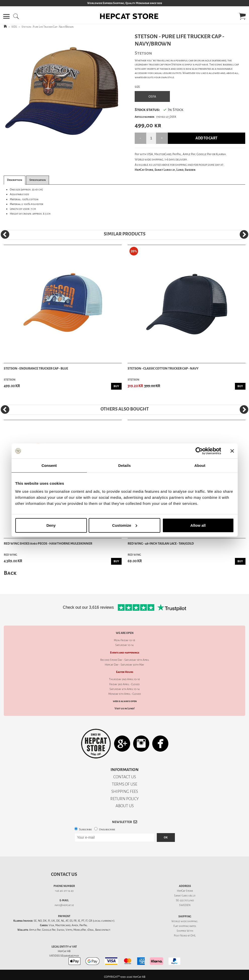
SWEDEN (185, 905)
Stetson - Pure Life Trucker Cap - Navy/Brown (48, 27)
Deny (51, 525)
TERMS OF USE (124, 784)
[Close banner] (232, 451)
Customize (125, 525)
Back (10, 573)
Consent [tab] (49, 465)
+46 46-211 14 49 (64, 891)
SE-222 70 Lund (185, 900)
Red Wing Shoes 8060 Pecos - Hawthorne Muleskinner (48, 543)
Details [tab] (125, 465)
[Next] (244, 234)
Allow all (198, 525)
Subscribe (85, 829)
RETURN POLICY (124, 799)
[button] (6, 16)
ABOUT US (125, 806)
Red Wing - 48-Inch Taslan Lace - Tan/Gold (161, 543)
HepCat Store (185, 891)
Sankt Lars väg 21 (185, 896)
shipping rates (187, 926)
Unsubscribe (107, 829)
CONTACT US (125, 777)
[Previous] (5, 234)
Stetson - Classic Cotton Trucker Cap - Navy (163, 368)
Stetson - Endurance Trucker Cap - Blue (36, 368)
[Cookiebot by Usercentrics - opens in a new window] (199, 451)
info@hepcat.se (64, 905)
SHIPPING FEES (125, 791)
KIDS (14, 27)
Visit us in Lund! (125, 708)
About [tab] (200, 465)
